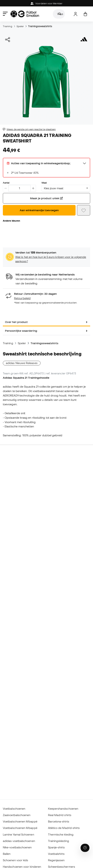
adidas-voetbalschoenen (19, 841)
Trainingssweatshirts (40, 26)
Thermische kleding (61, 834)
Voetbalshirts (56, 854)
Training (8, 26)
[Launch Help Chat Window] (85, 848)
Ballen (7, 854)
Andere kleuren (11, 221)
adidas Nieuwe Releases (22, 363)
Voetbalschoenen (14, 809)
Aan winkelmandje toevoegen (39, 210)
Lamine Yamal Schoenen (18, 834)
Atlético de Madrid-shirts (64, 828)
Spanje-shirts (56, 847)
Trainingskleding (59, 841)
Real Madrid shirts (60, 815)
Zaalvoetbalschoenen (17, 815)
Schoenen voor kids (15, 860)
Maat (44, 183)
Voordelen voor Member (46, 3)
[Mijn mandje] (85, 14)
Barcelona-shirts (59, 821)
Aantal (6, 183)
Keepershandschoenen (63, 809)
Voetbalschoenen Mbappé (20, 821)
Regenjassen (56, 860)
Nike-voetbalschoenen (17, 847)
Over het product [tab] (16, 322)
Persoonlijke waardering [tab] (21, 331)
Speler (20, 26)
